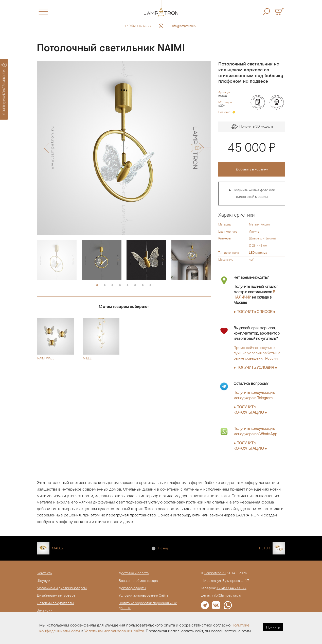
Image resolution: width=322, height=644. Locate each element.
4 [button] (120, 285)
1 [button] (97, 285)
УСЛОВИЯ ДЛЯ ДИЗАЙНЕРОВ (4, 89)
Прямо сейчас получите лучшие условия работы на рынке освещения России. (257, 353)
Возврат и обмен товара (138, 581)
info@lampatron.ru (184, 26)
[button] (46, 148)
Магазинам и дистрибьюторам (62, 588)
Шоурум (43, 581)
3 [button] (112, 285)
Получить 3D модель (252, 127)
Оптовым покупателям (55, 603)
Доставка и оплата (134, 573)
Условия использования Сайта (144, 595)
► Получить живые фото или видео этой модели (252, 193)
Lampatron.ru (215, 573)
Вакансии (45, 610)
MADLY (58, 548)
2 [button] (105, 285)
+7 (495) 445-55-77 (138, 26)
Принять (273, 627)
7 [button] (143, 285)
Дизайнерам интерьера (56, 595)
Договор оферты (132, 588)
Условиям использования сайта (114, 631)
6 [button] (135, 285)
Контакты (44, 573)
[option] (124, 148)
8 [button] (150, 285)
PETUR (265, 548)
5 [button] (128, 285)
